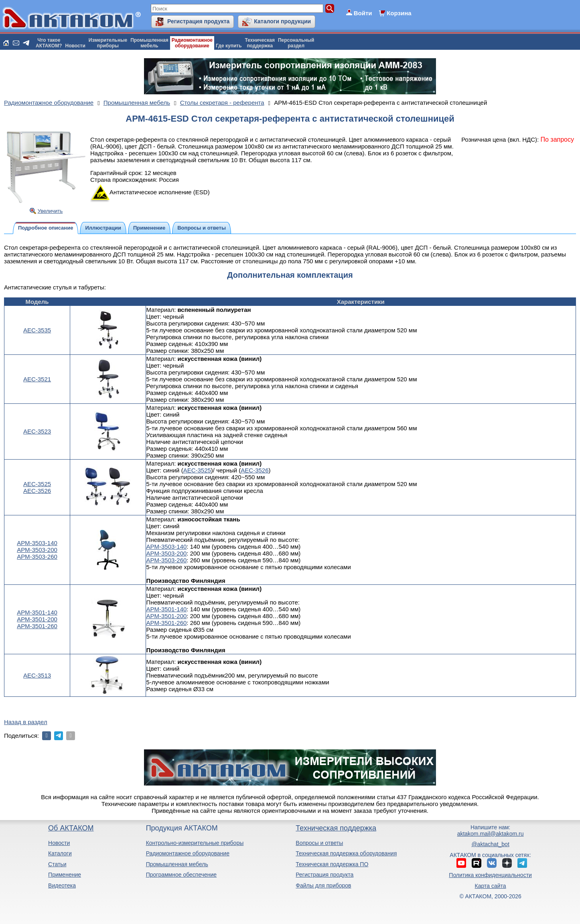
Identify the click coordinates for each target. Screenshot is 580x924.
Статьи (57, 864)
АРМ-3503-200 (37, 550)
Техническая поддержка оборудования (346, 853)
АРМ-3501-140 (37, 612)
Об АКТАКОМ (71, 828)
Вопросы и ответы (319, 843)
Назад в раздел (26, 722)
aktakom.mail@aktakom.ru (491, 834)
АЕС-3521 (37, 379)
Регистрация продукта (198, 21)
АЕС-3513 (37, 675)
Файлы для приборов (323, 885)
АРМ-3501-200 (37, 619)
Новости (75, 46)
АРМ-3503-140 (37, 543)
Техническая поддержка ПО (332, 864)
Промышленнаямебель (149, 43)
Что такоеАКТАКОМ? (49, 43)
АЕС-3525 (37, 484)
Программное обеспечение (182, 875)
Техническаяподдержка (260, 43)
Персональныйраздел (296, 43)
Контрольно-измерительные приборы (195, 843)
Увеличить (50, 211)
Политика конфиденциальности (490, 875)
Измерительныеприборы (108, 43)
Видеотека (62, 885)
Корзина (399, 13)
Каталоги (60, 853)
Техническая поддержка (336, 828)
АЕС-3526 (37, 491)
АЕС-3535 (37, 330)
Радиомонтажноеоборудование (192, 43)
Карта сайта (491, 886)
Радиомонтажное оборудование (188, 853)
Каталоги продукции (282, 21)
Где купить (229, 46)
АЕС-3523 (37, 431)
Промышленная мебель (177, 864)
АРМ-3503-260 (37, 557)
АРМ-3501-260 (37, 626)
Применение (65, 875)
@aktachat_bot (490, 844)
